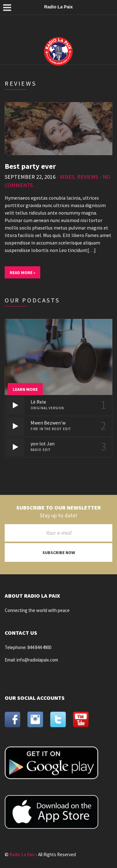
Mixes (67, 177)
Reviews (88, 177)
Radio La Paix (22, 854)
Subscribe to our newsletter (58, 508)
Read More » (22, 273)
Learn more (25, 389)
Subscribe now (59, 553)
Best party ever (30, 166)
